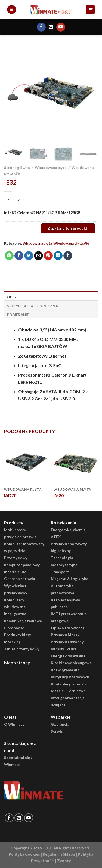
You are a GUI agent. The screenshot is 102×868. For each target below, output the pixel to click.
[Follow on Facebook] (41, 27)
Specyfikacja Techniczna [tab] (33, 306)
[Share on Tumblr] (68, 256)
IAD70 (10, 495)
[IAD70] (26, 462)
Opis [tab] (11, 297)
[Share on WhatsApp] (9, 256)
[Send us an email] (51, 27)
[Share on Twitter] (29, 256)
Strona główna (17, 168)
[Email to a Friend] (38, 256)
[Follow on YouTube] (61, 27)
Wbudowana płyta (51, 168)
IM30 (59, 495)
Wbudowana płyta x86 (71, 243)
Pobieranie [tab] (18, 315)
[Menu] (12, 10)
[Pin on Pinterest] (48, 256)
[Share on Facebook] (19, 256)
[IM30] (76, 462)
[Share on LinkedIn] (58, 256)
